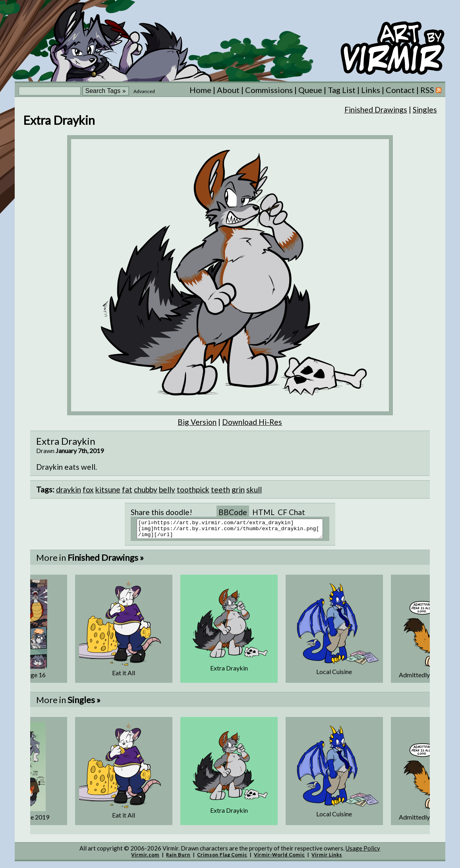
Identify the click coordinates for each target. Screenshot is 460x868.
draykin (69, 489)
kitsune (108, 489)
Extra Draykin (229, 671)
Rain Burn (178, 858)
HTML (263, 512)
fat (127, 489)
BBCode (233, 512)
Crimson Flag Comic (222, 858)
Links (371, 90)
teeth (220, 489)
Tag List (342, 90)
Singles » (84, 703)
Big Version (197, 422)
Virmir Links (327, 858)
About (228, 90)
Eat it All (124, 676)
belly (167, 489)
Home (200, 90)
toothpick (193, 489)
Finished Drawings (376, 109)
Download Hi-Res (252, 422)
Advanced (144, 91)
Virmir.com (145, 858)
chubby (146, 489)
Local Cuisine (334, 675)
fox (88, 489)
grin (238, 489)
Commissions (269, 90)
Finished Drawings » (106, 561)
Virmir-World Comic (279, 858)
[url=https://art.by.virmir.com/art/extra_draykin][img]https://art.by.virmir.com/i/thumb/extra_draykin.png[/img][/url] (235, 531)
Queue (310, 90)
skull (254, 489)
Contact (400, 90)
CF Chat (291, 512)
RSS (431, 90)
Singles (425, 109)
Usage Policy (363, 852)
